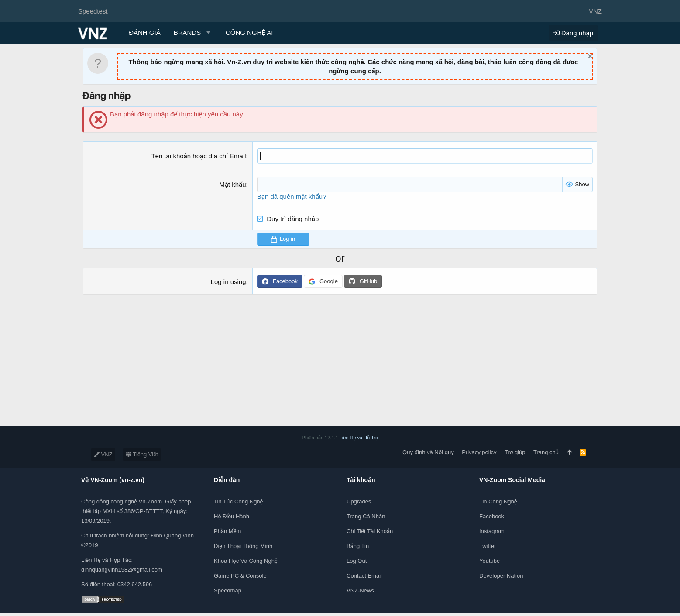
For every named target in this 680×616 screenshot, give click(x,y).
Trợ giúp (515, 452)
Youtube (489, 561)
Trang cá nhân (366, 516)
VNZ (103, 454)
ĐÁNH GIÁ (145, 33)
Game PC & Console (240, 576)
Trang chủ (546, 452)
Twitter (488, 546)
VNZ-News (360, 590)
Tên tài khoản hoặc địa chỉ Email (198, 156)
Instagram (492, 531)
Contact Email (364, 576)
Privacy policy (479, 452)
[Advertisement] (262, 365)
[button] (193, 33)
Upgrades (359, 501)
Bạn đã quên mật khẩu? (292, 197)
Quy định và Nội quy (428, 452)
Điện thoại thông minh (243, 546)
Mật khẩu (232, 184)
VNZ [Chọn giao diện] (595, 11)
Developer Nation (501, 576)
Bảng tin (358, 546)
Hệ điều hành (232, 516)
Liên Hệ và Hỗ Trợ (359, 438)
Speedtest (93, 11)
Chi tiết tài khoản (370, 531)
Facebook (492, 516)
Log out (357, 561)
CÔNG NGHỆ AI (249, 33)
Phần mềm (227, 531)
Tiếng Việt (142, 454)
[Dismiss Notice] (589, 57)
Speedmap (228, 590)
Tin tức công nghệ (238, 501)
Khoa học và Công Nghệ (246, 561)
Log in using (228, 282)
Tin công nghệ (498, 501)
